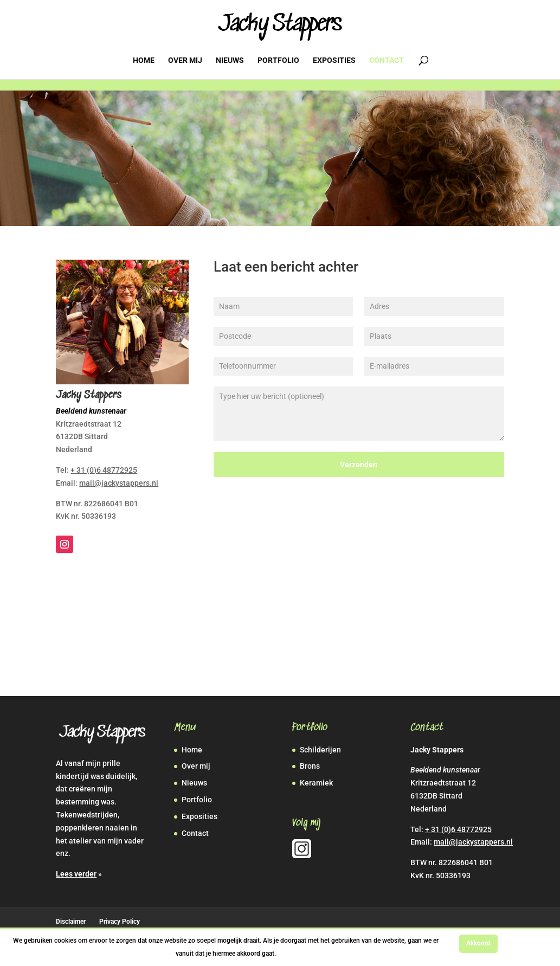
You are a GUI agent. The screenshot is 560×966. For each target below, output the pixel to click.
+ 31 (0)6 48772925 (104, 470)
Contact (387, 60)
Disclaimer (71, 922)
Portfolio (278, 60)
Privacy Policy (120, 922)
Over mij (185, 60)
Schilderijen (320, 750)
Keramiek (316, 783)
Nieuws (230, 60)
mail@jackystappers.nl (119, 483)
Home (144, 60)
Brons (310, 766)
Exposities (334, 60)
